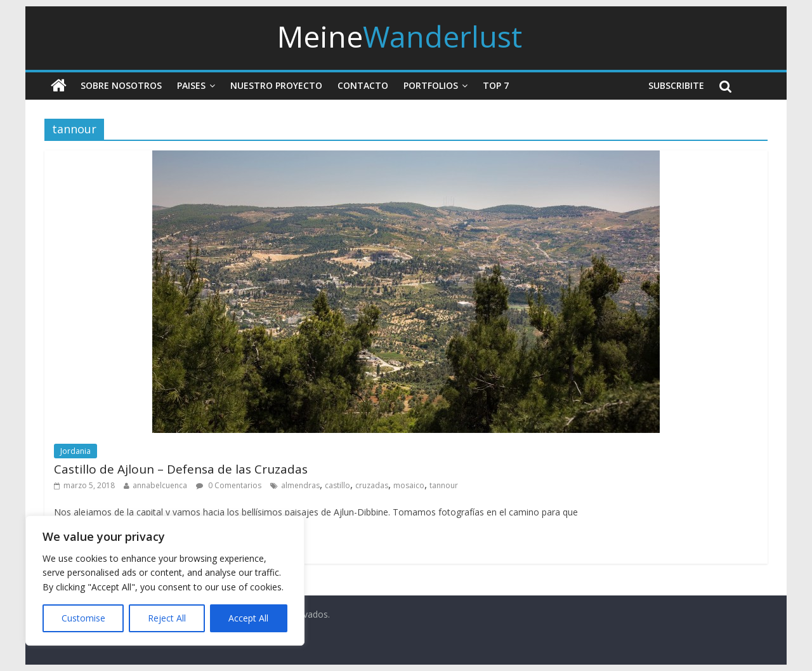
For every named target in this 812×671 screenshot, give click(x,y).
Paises (191, 85)
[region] (165, 581)
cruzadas (372, 485)
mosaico (409, 485)
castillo (337, 485)
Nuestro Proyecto (276, 85)
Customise (83, 618)
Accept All (248, 618)
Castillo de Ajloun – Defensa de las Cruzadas (181, 469)
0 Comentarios (229, 485)
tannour (444, 485)
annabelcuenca (160, 485)
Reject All (167, 618)
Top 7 (496, 85)
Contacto (363, 85)
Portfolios (431, 85)
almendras (300, 485)
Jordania (75, 451)
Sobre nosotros (121, 85)
